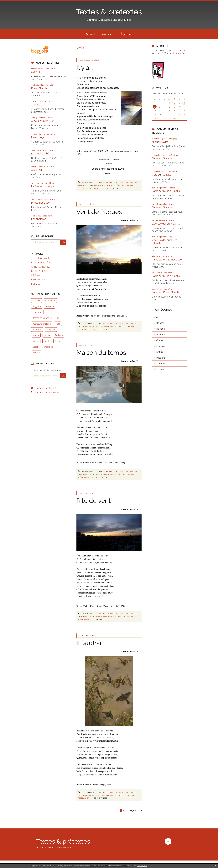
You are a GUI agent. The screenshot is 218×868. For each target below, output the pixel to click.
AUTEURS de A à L (40, 258)
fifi (153, 142)
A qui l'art (37, 170)
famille (47, 341)
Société (160, 369)
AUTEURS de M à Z (41, 262)
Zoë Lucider (159, 224)
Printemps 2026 (40, 203)
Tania (155, 158)
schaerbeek (48, 347)
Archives (108, 34)
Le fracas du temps (43, 186)
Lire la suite (179, 53)
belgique (37, 306)
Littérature (132, 182)
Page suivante (136, 810)
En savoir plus (142, 866)
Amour (58, 341)
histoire (36, 353)
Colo (155, 175)
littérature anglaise (42, 324)
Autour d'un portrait (43, 121)
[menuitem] (90, 34)
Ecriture (59, 335)
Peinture (160, 363)
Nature (160, 352)
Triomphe (37, 105)
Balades (160, 323)
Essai (35, 347)
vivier (97, 185)
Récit (58, 324)
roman (36, 341)
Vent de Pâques (99, 212)
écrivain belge (107, 326)
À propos (126, 34)
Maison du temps (101, 353)
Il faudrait (90, 643)
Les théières (39, 219)
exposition (50, 301)
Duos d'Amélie (39, 88)
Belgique (113, 182)
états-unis (37, 312)
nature (47, 335)
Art (158, 317)
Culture (122, 182)
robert (103, 185)
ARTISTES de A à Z (40, 267)
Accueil (90, 34)
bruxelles (37, 329)
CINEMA (35, 275)
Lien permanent (86, 182)
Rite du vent (94, 501)
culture (36, 301)
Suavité (36, 72)
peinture (50, 306)
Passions (82, 185)
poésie (36, 335)
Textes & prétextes (109, 12)
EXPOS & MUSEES (40, 271)
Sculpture (51, 329)
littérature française (42, 318)
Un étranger (38, 137)
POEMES (36, 284)
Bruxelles (161, 334)
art (58, 318)
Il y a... (85, 68)
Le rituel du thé (40, 154)
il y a (89, 188)
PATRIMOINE (38, 280)
